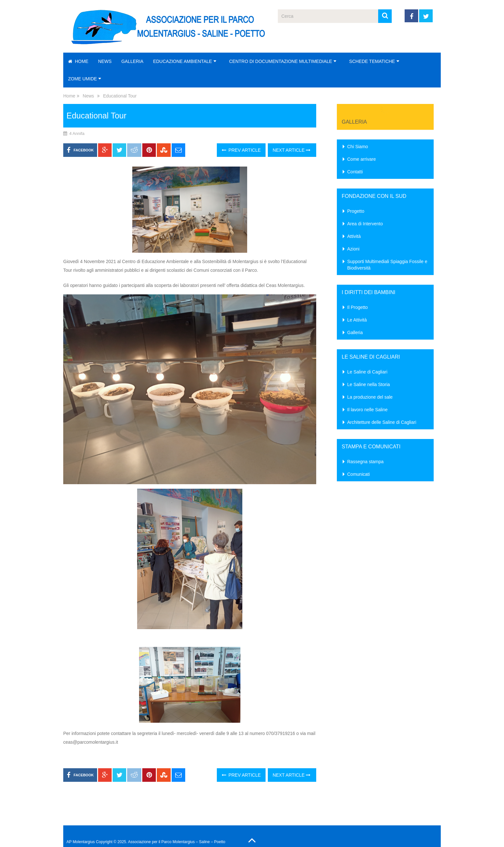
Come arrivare (362, 159)
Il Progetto (358, 307)
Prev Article (241, 150)
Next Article (292, 150)
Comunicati (358, 474)
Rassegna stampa (365, 462)
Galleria (132, 61)
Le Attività (357, 320)
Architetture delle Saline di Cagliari (382, 422)
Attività (354, 236)
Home (78, 61)
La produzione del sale (370, 397)
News (105, 61)
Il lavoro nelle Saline (367, 410)
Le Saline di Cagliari (367, 372)
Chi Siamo (358, 147)
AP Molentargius (81, 842)
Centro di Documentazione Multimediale (281, 61)
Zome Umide (82, 79)
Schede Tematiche (372, 61)
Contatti (355, 172)
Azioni (353, 249)
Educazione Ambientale (182, 61)
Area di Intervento (365, 224)
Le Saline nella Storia (368, 384)
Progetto (356, 211)
